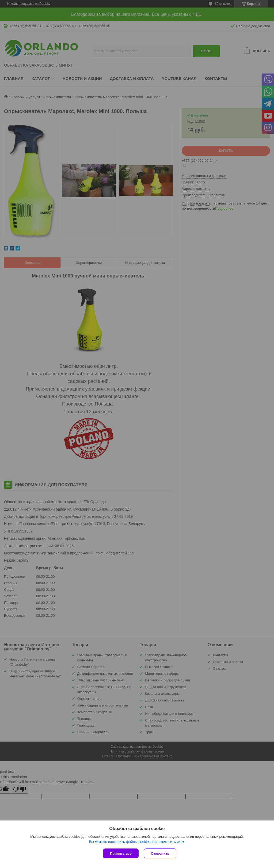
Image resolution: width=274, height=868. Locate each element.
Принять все (121, 853)
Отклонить (160, 853)
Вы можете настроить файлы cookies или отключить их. (135, 842)
